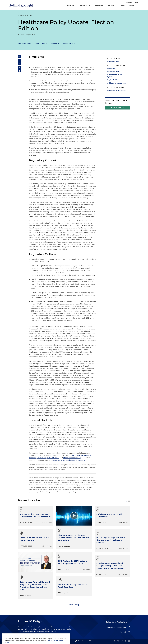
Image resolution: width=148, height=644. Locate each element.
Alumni (123, 632)
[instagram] (122, 641)
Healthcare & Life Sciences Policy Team (69, 460)
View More (73, 605)
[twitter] (118, 641)
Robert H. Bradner (41, 43)
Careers (137, 2)
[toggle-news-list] (129, 501)
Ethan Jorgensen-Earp (72, 458)
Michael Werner (53, 458)
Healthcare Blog (113, 61)
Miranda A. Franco (25, 43)
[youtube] (129, 641)
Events (122, 6)
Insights (111, 6)
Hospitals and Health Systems (115, 76)
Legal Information (79, 641)
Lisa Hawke (55, 43)
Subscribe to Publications (116, 622)
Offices (129, 2)
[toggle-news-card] (126, 501)
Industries (99, 6)
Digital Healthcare (114, 80)
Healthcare (111, 68)
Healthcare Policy (114, 72)
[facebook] (125, 641)
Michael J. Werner (69, 43)
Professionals (84, 6)
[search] (139, 6)
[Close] (67, 641)
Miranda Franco (78, 456)
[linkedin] (115, 641)
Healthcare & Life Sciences (117, 90)
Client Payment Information (114, 627)
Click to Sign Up (118, 108)
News (132, 6)
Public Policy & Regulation (117, 83)
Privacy (91, 641)
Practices (70, 6)
